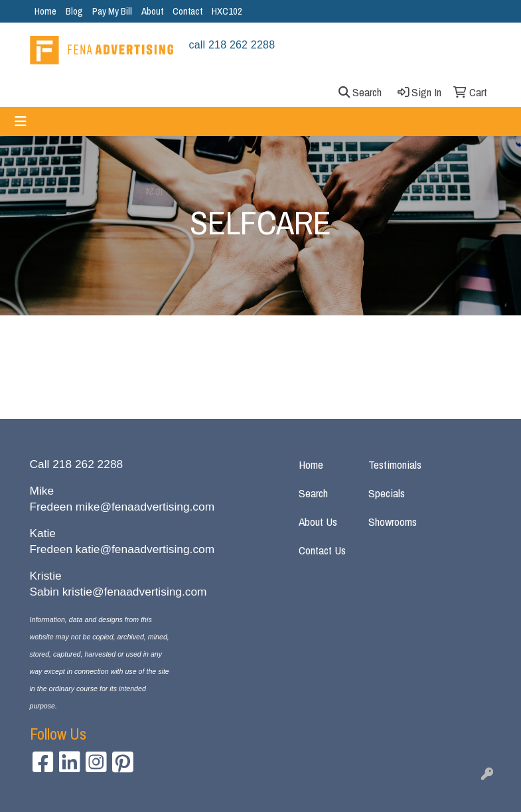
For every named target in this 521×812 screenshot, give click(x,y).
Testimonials (395, 464)
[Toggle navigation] (21, 122)
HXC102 (227, 11)
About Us (318, 522)
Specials (387, 493)
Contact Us (322, 550)
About (152, 11)
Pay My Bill (112, 11)
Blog (74, 11)
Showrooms (393, 522)
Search (313, 493)
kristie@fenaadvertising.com (135, 592)
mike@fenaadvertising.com (145, 507)
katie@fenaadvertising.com (145, 549)
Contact (187, 11)
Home (45, 11)
